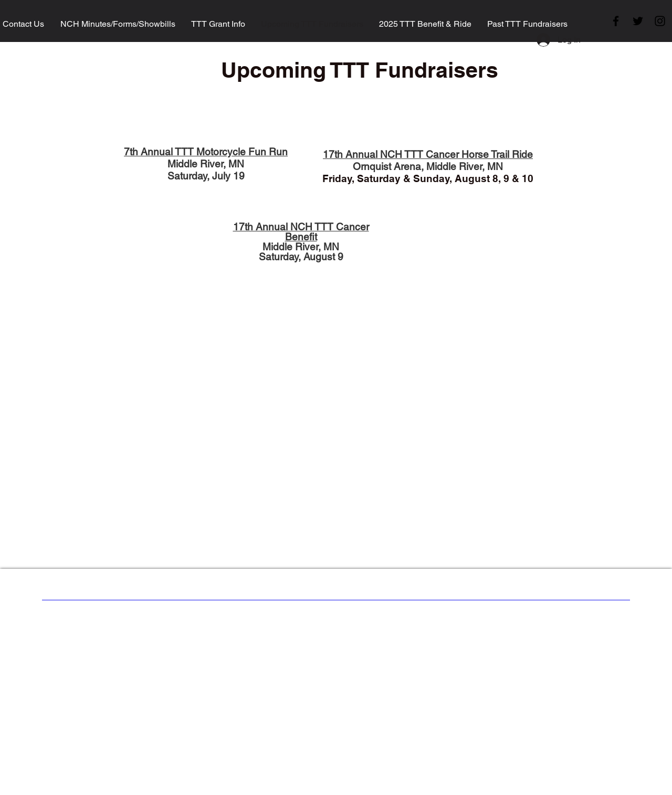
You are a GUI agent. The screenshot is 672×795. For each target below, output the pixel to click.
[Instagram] (660, 21)
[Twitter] (638, 21)
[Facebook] (616, 21)
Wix (423, 621)
